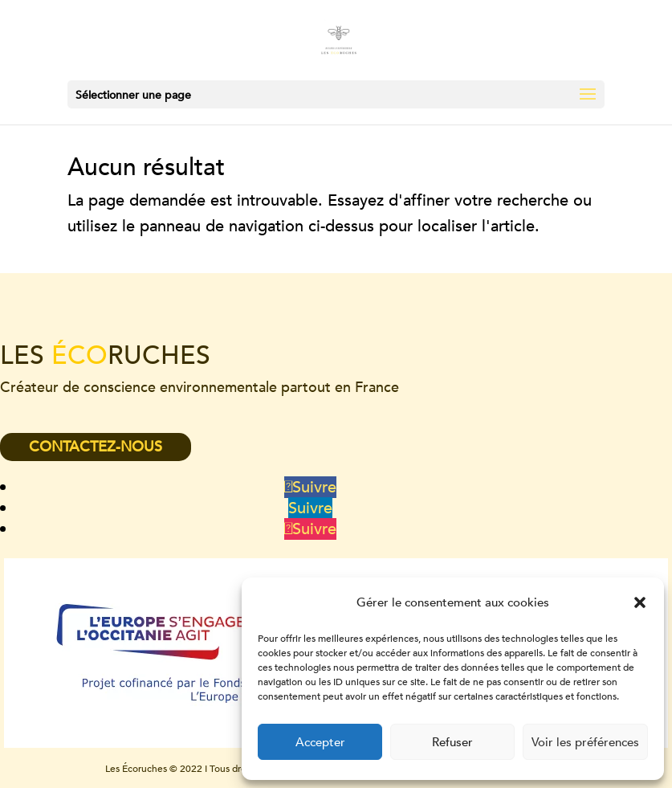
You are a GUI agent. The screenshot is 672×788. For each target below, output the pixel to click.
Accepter (320, 742)
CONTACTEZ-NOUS (96, 447)
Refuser (452, 742)
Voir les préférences (585, 742)
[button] (640, 602)
